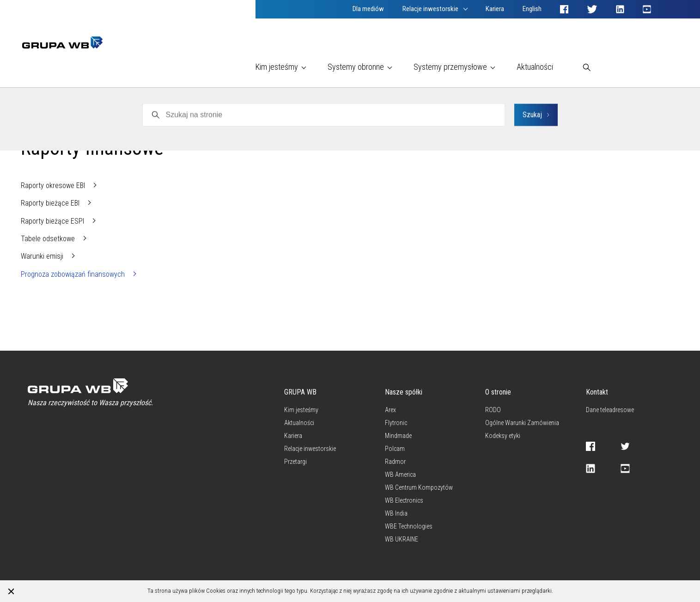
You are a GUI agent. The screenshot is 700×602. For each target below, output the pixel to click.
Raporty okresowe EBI (54, 185)
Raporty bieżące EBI (51, 203)
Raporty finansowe (106, 124)
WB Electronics (43, 124)
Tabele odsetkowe (49, 239)
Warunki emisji (43, 256)
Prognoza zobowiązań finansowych (74, 274)
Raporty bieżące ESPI (53, 221)
